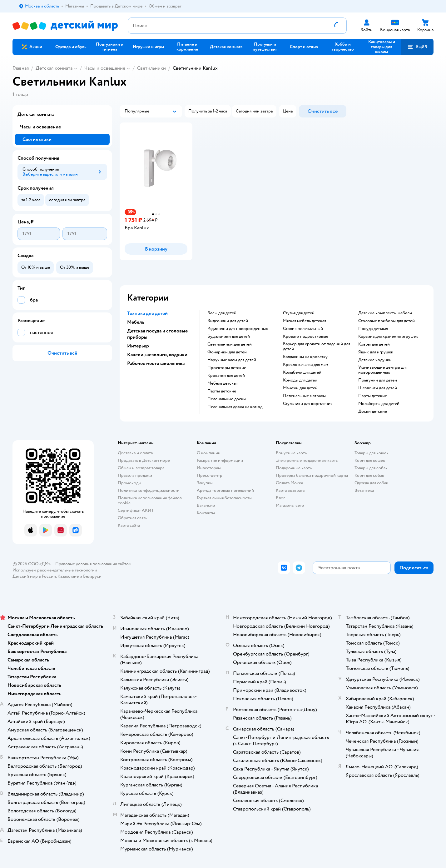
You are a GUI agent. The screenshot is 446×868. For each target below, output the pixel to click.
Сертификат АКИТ (136, 510)
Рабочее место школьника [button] (156, 363)
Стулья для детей (299, 313)
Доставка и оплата (135, 453)
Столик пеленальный (303, 329)
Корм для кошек (370, 460)
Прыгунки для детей (378, 380)
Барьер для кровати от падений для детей (317, 347)
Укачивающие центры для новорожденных (383, 370)
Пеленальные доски (227, 399)
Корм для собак (369, 475)
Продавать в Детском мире (144, 460)
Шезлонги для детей (378, 388)
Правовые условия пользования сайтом (93, 564)
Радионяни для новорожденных (238, 329)
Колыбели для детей (302, 372)
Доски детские (373, 412)
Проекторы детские (227, 368)
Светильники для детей (230, 344)
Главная (21, 68)
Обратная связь (132, 518)
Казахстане (68, 576)
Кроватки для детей (226, 376)
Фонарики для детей (227, 352)
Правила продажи (135, 475)
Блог (280, 498)
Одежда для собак (371, 483)
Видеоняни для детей (228, 321)
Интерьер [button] (138, 346)
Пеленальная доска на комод (235, 407)
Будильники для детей (229, 337)
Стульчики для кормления (308, 404)
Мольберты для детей (379, 404)
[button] (417, 47)
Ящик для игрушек (376, 352)
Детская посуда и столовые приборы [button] (157, 334)
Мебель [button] (136, 322)
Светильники (151, 68)
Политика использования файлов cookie (150, 500)
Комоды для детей (300, 380)
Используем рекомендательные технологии (55, 570)
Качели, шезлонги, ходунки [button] (157, 355)
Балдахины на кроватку (305, 357)
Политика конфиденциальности (149, 490)
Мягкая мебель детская (305, 321)
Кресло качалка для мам (306, 365)
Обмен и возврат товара (141, 468)
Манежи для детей (300, 388)
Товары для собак (371, 468)
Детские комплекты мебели (385, 313)
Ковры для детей (374, 344)
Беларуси (92, 576)
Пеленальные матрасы (304, 396)
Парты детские (222, 391)
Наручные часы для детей (232, 360)
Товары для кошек (372, 453)
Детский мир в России (34, 576)
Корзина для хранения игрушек (388, 337)
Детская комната (54, 68)
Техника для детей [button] (147, 313)
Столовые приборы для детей (387, 321)
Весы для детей (222, 313)
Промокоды (129, 483)
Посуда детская (373, 329)
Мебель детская (222, 383)
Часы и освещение (105, 68)
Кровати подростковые (306, 337)
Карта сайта (129, 525)
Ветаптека (364, 490)
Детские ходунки (375, 360)
